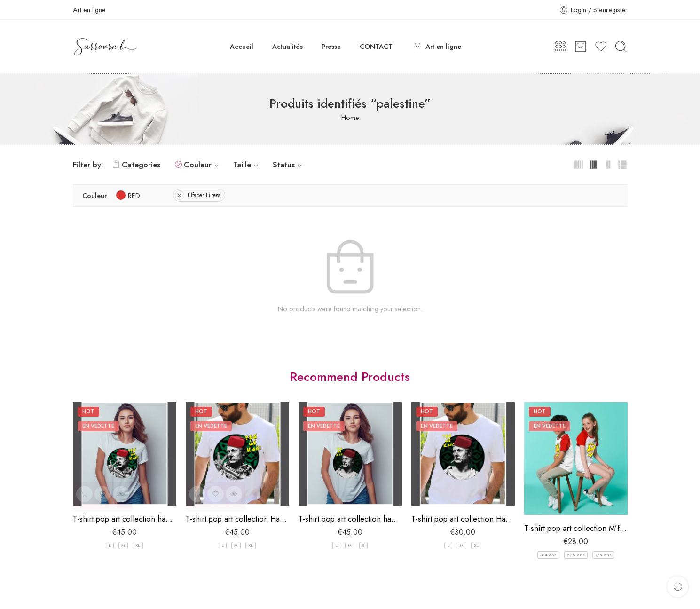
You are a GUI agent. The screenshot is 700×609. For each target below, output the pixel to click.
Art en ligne (436, 46)
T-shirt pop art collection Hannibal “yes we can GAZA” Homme (237, 519)
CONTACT (376, 46)
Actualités (287, 46)
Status (289, 165)
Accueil (242, 46)
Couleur (203, 165)
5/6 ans (576, 555)
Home (350, 117)
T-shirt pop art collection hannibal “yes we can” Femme (350, 519)
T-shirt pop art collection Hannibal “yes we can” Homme (463, 519)
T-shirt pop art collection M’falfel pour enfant (576, 528)
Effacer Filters (204, 195)
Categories (136, 165)
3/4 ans (548, 555)
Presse (331, 46)
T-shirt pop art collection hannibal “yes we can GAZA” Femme (125, 519)
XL (138, 545)
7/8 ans (603, 555)
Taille (247, 165)
